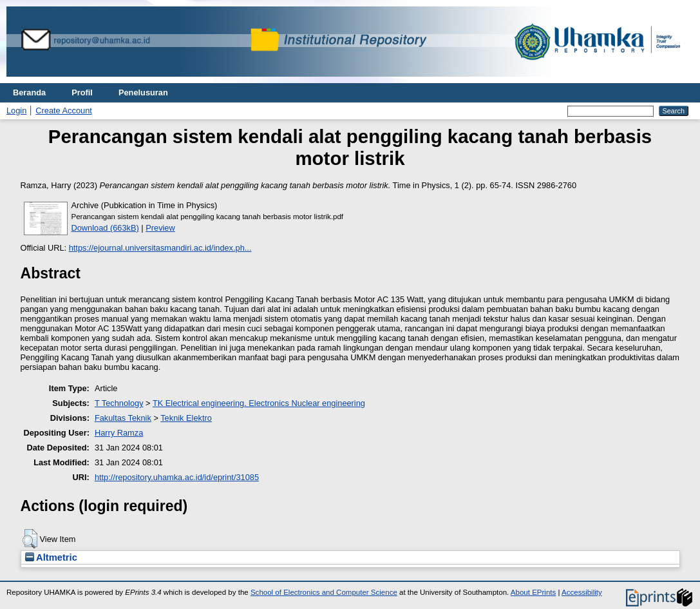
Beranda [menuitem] (29, 92)
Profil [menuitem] (82, 92)
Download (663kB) (105, 228)
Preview (160, 228)
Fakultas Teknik (123, 418)
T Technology (119, 403)
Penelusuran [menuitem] (143, 92)
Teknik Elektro (186, 418)
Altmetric (51, 557)
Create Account (64, 111)
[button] (30, 539)
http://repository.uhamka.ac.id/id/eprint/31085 (177, 477)
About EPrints (533, 592)
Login (16, 111)
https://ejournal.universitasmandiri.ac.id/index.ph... (160, 248)
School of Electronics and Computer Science (324, 592)
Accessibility (582, 592)
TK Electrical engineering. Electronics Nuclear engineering (259, 403)
